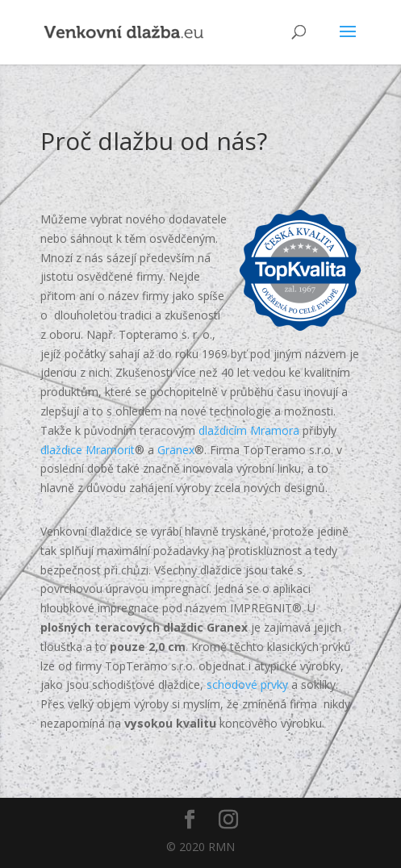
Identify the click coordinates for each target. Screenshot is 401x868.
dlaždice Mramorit (88, 450)
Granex (176, 450)
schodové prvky (247, 684)
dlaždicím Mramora (249, 430)
